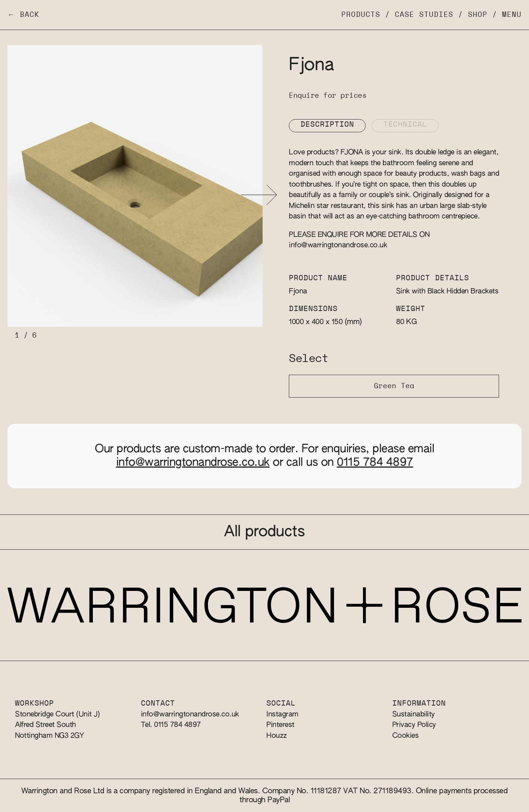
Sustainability (414, 714)
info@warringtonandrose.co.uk (338, 245)
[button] (259, 195)
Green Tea (394, 386)
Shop (478, 15)
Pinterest (280, 725)
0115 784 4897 (375, 463)
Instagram (282, 714)
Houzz (277, 736)
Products (361, 15)
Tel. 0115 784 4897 (171, 725)
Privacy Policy (414, 725)
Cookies (406, 736)
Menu (512, 15)
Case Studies (424, 15)
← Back (23, 15)
